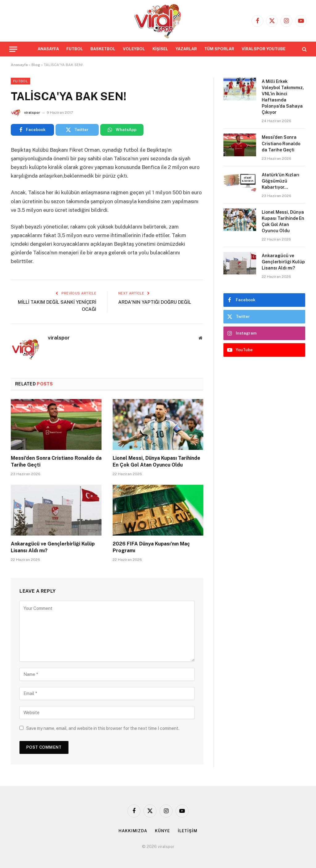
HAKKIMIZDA (133, 831)
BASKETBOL (103, 49)
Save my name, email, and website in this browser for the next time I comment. (103, 728)
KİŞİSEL (160, 49)
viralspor (32, 113)
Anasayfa (19, 65)
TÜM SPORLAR (219, 49)
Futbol (21, 81)
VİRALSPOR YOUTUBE (264, 49)
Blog (36, 65)
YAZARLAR (186, 49)
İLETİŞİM (188, 831)
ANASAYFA (48, 49)
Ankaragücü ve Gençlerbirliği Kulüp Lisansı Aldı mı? (53, 547)
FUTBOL (75, 49)
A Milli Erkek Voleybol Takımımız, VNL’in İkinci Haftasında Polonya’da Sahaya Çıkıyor (283, 97)
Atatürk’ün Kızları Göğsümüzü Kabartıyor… (281, 181)
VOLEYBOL (134, 49)
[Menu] (13, 49)
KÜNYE (162, 831)
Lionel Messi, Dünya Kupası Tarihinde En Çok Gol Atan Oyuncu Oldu (156, 461)
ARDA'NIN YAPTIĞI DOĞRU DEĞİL (155, 302)
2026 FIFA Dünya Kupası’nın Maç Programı (151, 547)
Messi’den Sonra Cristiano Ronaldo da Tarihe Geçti (56, 461)
